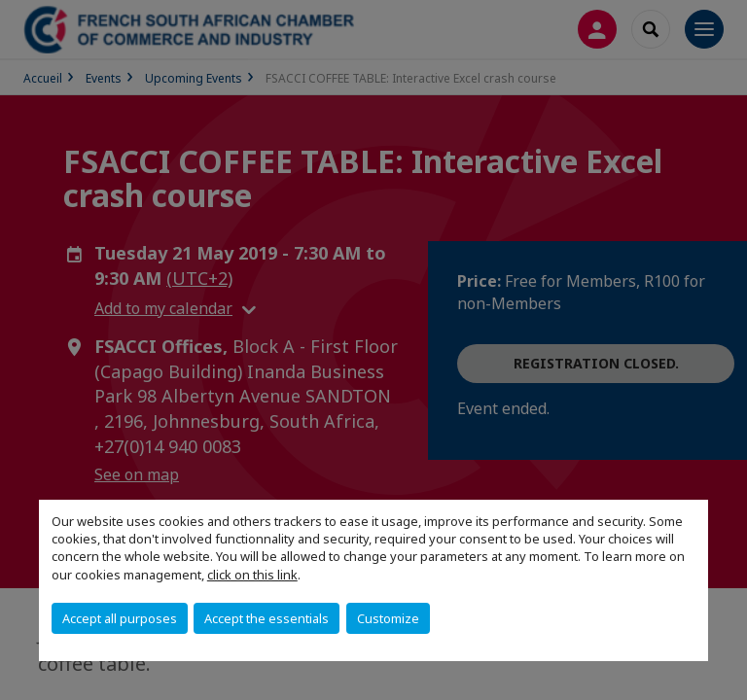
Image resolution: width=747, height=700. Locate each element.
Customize (388, 618)
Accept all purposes (120, 618)
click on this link (252, 575)
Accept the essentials (267, 618)
